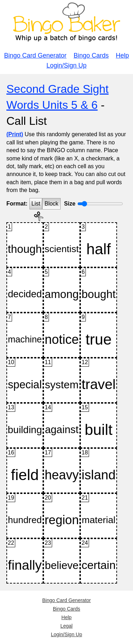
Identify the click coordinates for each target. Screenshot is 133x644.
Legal (66, 626)
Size (70, 204)
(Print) (15, 134)
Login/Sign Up (66, 65)
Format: (17, 204)
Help (123, 55)
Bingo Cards (91, 55)
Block (51, 204)
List (36, 204)
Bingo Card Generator (35, 55)
